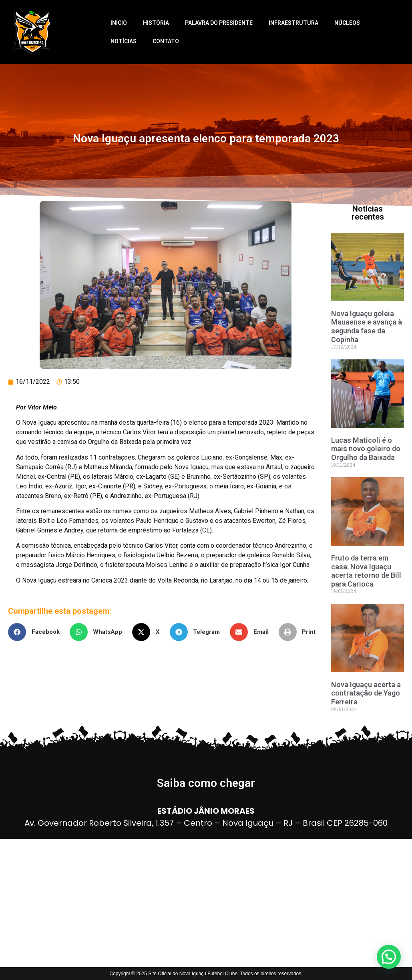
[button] (37, 632)
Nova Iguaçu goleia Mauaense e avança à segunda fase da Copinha (367, 327)
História (156, 23)
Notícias (124, 41)
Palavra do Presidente (219, 23)
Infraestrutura (293, 23)
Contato (166, 41)
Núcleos (347, 23)
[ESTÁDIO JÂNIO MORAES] (206, 903)
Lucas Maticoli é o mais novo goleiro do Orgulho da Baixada (366, 449)
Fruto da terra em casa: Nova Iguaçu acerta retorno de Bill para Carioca (366, 571)
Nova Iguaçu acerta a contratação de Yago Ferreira (366, 693)
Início (119, 23)
